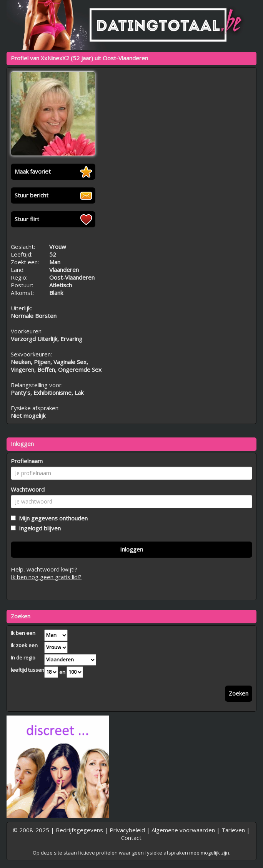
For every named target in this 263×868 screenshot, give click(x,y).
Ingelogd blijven (38, 528)
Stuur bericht (32, 195)
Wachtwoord (28, 489)
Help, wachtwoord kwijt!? (44, 569)
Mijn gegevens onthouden (52, 518)
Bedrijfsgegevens (79, 830)
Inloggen (131, 549)
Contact (131, 838)
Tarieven (233, 830)
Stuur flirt (27, 219)
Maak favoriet (33, 171)
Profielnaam (27, 461)
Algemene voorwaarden (183, 830)
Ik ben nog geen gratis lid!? (46, 577)
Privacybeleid (127, 830)
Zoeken (239, 693)
